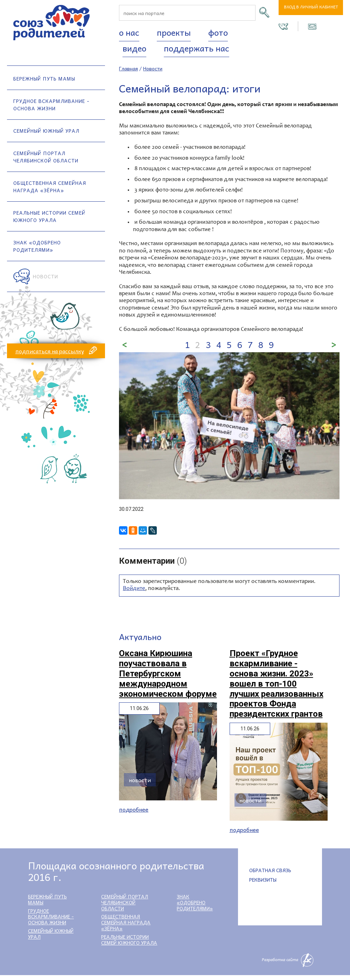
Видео (134, 48)
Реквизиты (263, 880)
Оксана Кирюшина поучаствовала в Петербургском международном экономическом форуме (168, 673)
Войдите (134, 589)
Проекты (174, 32)
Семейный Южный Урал (46, 131)
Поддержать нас (197, 48)
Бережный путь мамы (44, 78)
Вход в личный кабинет (311, 8)
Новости (45, 276)
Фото (218, 32)
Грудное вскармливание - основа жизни (51, 105)
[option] (229, 426)
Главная (128, 68)
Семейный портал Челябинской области (46, 157)
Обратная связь (270, 870)
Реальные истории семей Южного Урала (49, 216)
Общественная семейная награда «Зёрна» (50, 186)
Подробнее (134, 809)
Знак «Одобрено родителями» (37, 246)
